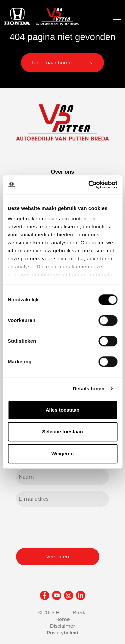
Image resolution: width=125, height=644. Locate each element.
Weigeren (62, 453)
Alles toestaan (63, 410)
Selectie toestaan (62, 431)
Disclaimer (63, 626)
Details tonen (88, 388)
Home (63, 619)
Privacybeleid (62, 633)
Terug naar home (51, 63)
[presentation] (67, 526)
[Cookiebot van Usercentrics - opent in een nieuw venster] (89, 185)
